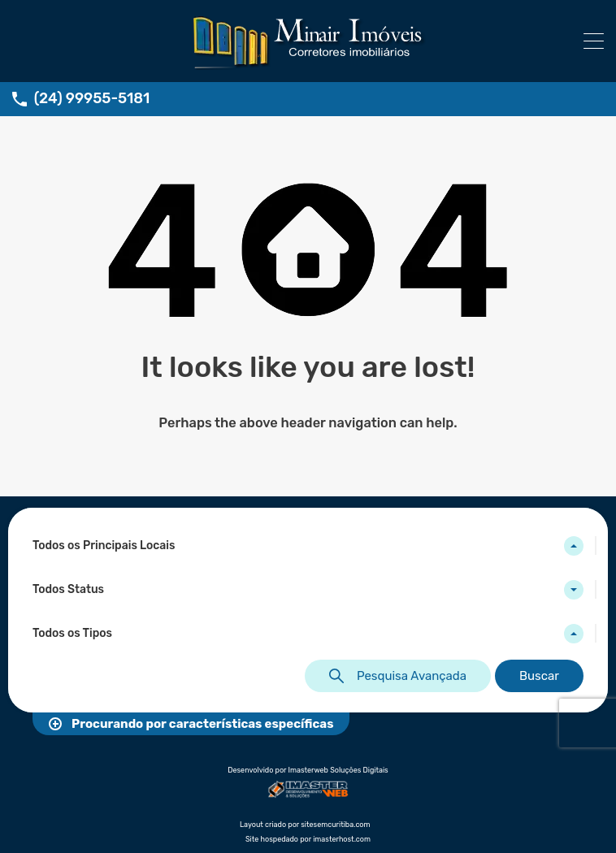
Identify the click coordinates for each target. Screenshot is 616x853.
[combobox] (308, 546)
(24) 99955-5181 (92, 99)
